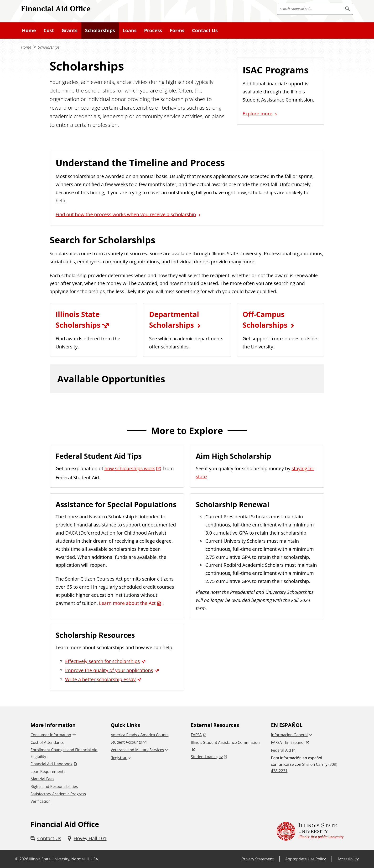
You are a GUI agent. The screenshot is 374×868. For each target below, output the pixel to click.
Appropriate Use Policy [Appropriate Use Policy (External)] (305, 859)
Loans (130, 30)
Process (153, 30)
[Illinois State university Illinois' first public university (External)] (310, 831)
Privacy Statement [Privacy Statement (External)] (258, 859)
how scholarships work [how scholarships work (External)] (130, 468)
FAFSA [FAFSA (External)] (196, 735)
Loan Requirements (48, 771)
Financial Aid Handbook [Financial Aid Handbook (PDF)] (51, 764)
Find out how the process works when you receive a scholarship (126, 214)
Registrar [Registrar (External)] (119, 758)
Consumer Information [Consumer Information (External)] (51, 735)
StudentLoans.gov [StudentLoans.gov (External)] (207, 757)
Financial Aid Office (56, 8)
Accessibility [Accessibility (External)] (348, 859)
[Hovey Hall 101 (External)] (87, 838)
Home (29, 30)
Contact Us (205, 30)
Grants (70, 30)
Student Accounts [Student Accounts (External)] (126, 742)
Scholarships (100, 30)
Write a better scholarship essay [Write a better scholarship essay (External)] (100, 679)
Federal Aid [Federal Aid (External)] (281, 750)
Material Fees (42, 779)
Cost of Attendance (47, 742)
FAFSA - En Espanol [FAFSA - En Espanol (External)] (288, 742)
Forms (177, 30)
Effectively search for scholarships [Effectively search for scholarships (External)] (102, 661)
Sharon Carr (313, 764)
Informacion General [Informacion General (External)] (289, 735)
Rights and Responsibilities (54, 786)
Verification (41, 801)
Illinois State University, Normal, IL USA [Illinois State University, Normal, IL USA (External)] (64, 859)
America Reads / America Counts (140, 735)
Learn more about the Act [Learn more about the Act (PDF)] (127, 603)
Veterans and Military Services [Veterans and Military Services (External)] (137, 750)
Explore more (257, 114)
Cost (49, 30)
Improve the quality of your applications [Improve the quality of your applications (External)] (109, 670)
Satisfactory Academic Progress (58, 794)
